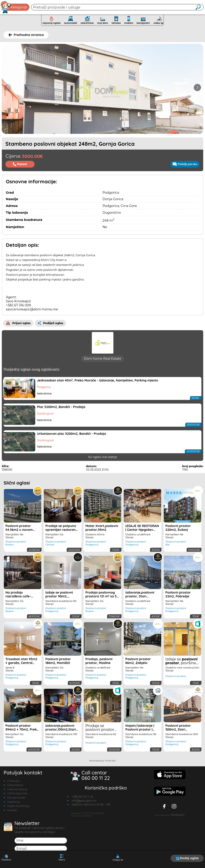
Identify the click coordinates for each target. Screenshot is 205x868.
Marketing (13, 801)
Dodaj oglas (187, 858)
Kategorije (14, 7)
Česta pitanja (15, 784)
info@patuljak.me (84, 800)
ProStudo (110, 760)
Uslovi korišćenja (17, 788)
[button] (197, 87)
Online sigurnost (17, 793)
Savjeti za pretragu (18, 805)
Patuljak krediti (16, 797)
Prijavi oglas (18, 322)
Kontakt (12, 809)
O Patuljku (14, 780)
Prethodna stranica (26, 35)
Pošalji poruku (185, 164)
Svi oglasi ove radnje (102, 456)
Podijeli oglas (51, 322)
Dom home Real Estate (102, 358)
